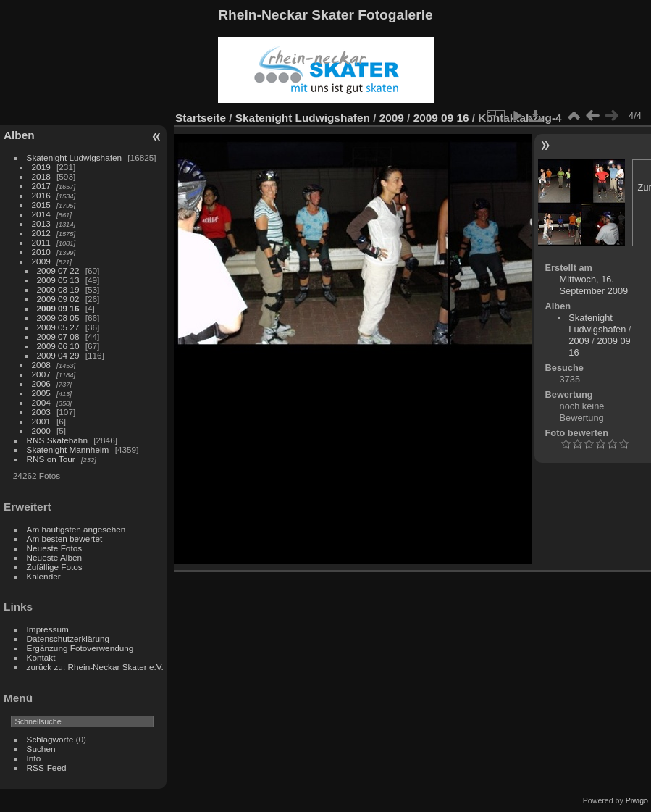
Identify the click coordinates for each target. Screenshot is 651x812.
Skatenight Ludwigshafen (74, 158)
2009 (41, 261)
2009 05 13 (58, 280)
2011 (41, 242)
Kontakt (41, 657)
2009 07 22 (58, 271)
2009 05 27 (58, 327)
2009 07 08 (58, 336)
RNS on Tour (51, 459)
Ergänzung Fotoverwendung (80, 648)
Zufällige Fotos (55, 567)
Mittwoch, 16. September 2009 (594, 285)
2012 (41, 233)
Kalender (44, 576)
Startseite (201, 118)
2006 (41, 384)
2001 (41, 421)
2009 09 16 (58, 308)
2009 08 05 (58, 318)
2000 (41, 431)
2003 (41, 412)
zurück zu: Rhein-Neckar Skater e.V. (95, 667)
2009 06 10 (58, 346)
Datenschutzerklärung (68, 639)
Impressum (48, 629)
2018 (41, 176)
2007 (41, 374)
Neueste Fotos (55, 548)
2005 (41, 393)
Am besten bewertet (65, 539)
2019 (41, 167)
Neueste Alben (55, 557)
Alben (19, 135)
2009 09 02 (58, 299)
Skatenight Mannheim (68, 449)
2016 (41, 195)
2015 (41, 205)
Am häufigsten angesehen (76, 529)
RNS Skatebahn (57, 440)
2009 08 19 (58, 289)
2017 (41, 186)
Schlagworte (50, 739)
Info (34, 758)
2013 (41, 223)
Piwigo (637, 800)
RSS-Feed (47, 767)
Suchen (41, 749)
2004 (41, 402)
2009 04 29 (58, 355)
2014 (41, 214)
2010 (41, 252)
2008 (41, 365)
